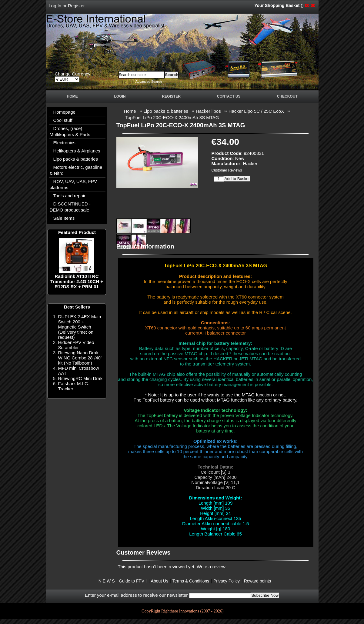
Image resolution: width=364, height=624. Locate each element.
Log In (55, 6)
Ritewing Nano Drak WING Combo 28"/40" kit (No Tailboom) (80, 358)
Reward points (258, 581)
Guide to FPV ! (133, 581)
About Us (160, 581)
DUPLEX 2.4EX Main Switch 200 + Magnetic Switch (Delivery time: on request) (80, 327)
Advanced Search (149, 82)
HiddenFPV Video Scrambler (76, 345)
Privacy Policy (227, 581)
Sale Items (64, 218)
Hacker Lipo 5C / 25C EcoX (256, 111)
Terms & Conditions (191, 581)
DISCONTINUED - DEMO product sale (70, 207)
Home (72, 96)
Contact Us (229, 96)
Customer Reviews (227, 170)
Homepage (64, 112)
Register (76, 6)
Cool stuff (63, 120)
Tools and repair (70, 196)
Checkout (287, 96)
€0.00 (310, 5)
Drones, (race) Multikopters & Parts (70, 131)
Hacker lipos (208, 111)
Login (120, 96)
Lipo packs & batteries (166, 111)
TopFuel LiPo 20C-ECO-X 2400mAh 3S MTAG (172, 117)
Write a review (211, 567)
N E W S (107, 581)
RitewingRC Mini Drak (80, 378)
